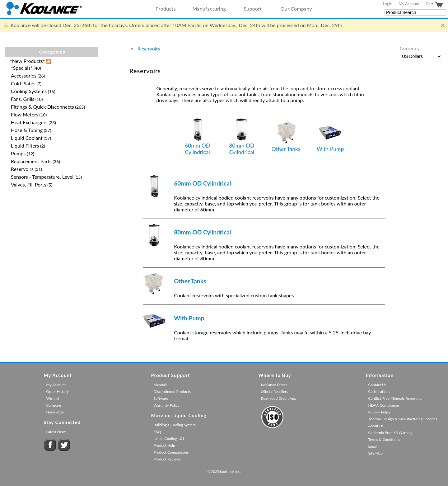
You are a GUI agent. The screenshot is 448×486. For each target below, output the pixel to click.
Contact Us (377, 385)
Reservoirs (149, 48)
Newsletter (55, 412)
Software (161, 398)
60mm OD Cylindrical (197, 137)
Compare (54, 405)
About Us (376, 426)
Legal (372, 446)
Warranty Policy (166, 405)
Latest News (56, 432)
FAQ (157, 432)
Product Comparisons (171, 452)
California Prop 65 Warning (390, 433)
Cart (435, 5)
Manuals (160, 385)
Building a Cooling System (175, 425)
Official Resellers (274, 392)
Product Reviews (167, 459)
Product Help (164, 445)
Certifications (379, 392)
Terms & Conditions (384, 439)
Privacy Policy (379, 412)
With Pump (330, 137)
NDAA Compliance (383, 405)
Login (388, 4)
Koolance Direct (274, 385)
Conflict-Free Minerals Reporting (395, 398)
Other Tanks (286, 137)
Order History (57, 392)
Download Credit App (278, 398)
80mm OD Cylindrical (242, 137)
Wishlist (53, 398)
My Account (409, 4)
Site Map (375, 453)
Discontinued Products (172, 392)
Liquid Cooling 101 (169, 439)
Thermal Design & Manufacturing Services (402, 419)
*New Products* (27, 61)
